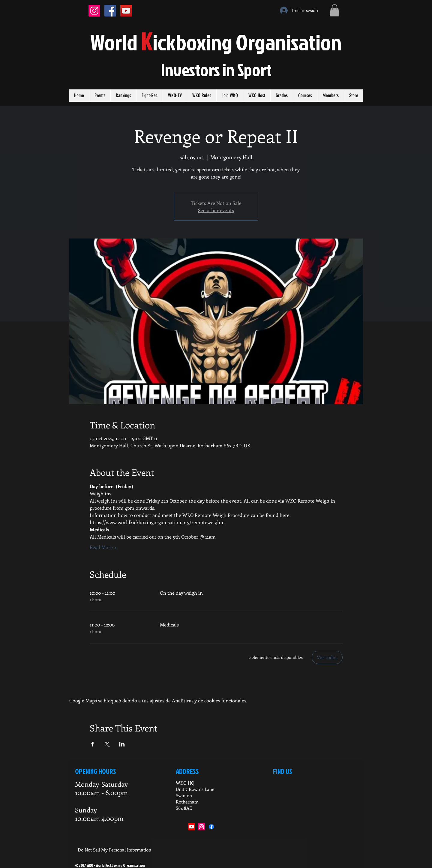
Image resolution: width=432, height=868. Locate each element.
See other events (216, 210)
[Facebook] (211, 827)
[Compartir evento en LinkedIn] (122, 744)
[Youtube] (192, 827)
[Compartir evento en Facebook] (93, 744)
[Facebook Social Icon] (110, 11)
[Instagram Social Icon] (94, 11)
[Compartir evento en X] (107, 744)
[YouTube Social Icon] (126, 11)
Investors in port (216, 70)
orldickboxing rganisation (216, 42)
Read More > (103, 547)
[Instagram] (201, 827)
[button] (334, 10)
